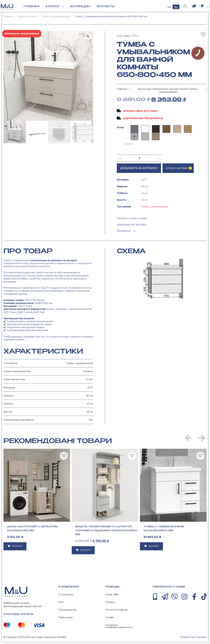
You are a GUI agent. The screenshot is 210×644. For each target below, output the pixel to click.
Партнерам (65, 617)
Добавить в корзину (139, 168)
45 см (145, 193)
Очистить (129, 144)
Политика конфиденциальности (119, 626)
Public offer (112, 595)
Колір (120, 127)
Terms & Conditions (116, 610)
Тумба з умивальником (155, 207)
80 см (145, 186)
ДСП (144, 180)
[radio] (134, 129)
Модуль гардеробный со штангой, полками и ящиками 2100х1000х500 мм (106, 531)
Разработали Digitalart (193, 637)
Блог (61, 602)
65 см (144, 200)
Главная (32, 6)
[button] (189, 438)
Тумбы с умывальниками (56, 16)
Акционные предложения (153, 89)
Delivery (110, 602)
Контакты (106, 6)
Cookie (109, 617)
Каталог (55, 7)
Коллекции (80, 6)
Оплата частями (177, 168)
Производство (67, 610)
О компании (66, 595)
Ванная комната (27, 16)
